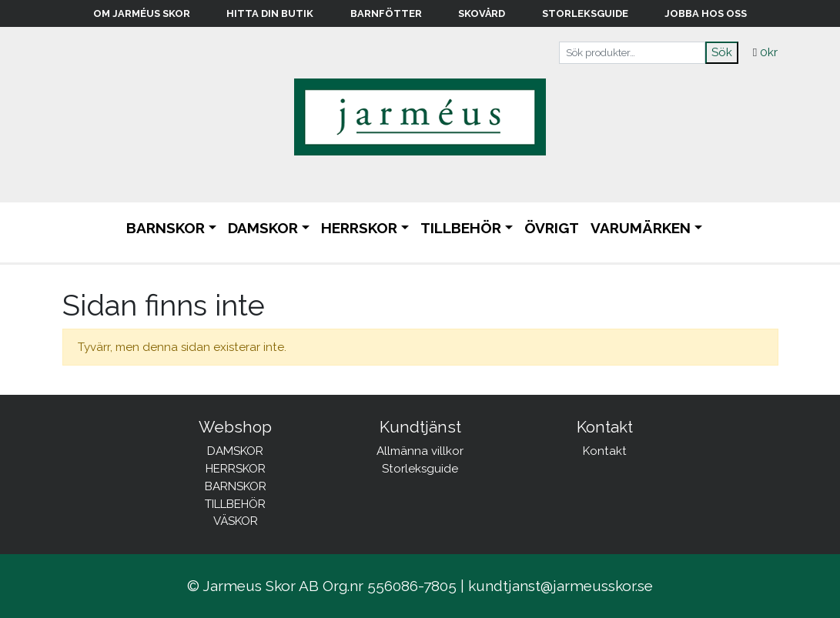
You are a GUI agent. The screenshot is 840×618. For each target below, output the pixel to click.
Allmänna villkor (420, 451)
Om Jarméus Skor (142, 13)
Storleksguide (585, 13)
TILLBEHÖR (461, 228)
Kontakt (605, 451)
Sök (722, 52)
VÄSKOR (236, 521)
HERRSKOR (359, 228)
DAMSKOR (263, 228)
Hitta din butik (270, 13)
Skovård (482, 13)
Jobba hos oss (706, 13)
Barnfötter (386, 13)
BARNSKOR (166, 228)
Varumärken (641, 228)
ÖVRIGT (552, 228)
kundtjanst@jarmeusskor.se (561, 586)
